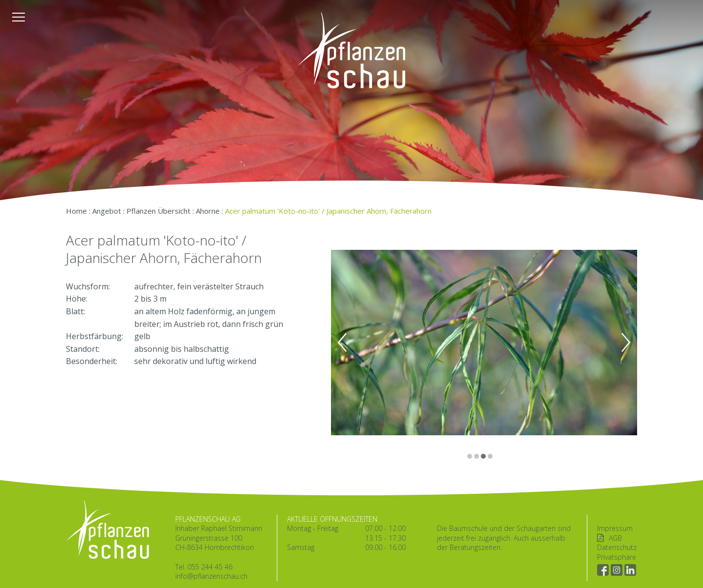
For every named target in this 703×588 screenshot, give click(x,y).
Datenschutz (617, 547)
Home (76, 211)
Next (626, 343)
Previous (342, 343)
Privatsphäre (617, 557)
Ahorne (208, 211)
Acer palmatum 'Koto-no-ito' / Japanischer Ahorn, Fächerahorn (328, 211)
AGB (615, 538)
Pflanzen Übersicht (158, 211)
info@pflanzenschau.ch (211, 576)
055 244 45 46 (210, 567)
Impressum (615, 528)
